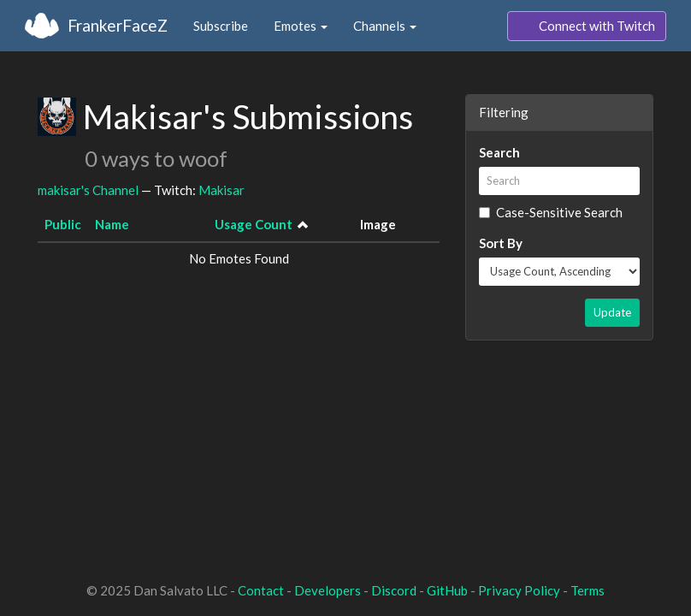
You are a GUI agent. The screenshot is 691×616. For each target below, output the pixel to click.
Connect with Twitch (587, 27)
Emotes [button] (301, 26)
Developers (328, 590)
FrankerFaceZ (118, 25)
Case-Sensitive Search (551, 212)
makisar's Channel (88, 190)
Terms (588, 590)
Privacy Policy (519, 590)
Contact (261, 590)
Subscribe (221, 26)
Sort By (501, 243)
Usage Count (254, 224)
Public (63, 224)
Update (612, 312)
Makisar (221, 190)
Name (112, 224)
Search (499, 152)
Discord (394, 590)
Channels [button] (385, 26)
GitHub (447, 590)
